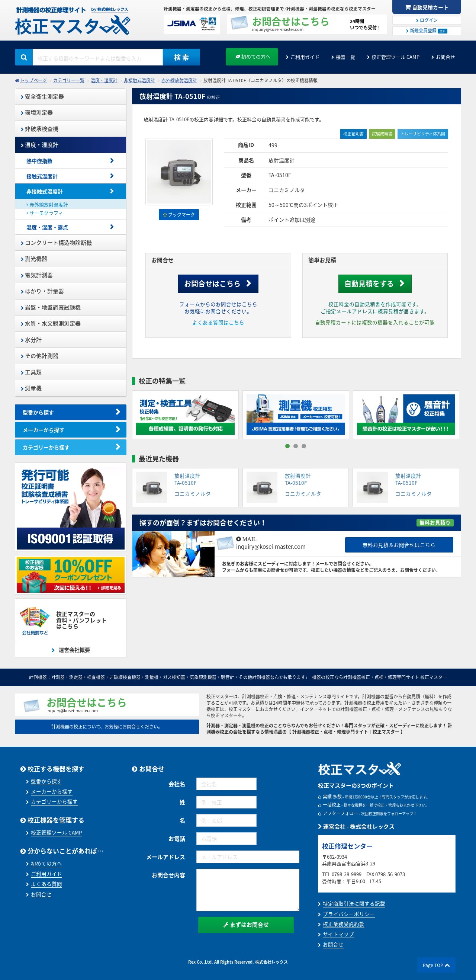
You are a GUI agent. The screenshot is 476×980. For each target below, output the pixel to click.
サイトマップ (338, 934)
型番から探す (38, 412)
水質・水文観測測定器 (51, 323)
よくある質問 (46, 884)
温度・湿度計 (104, 80)
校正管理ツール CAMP (395, 57)
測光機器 (34, 259)
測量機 (31, 388)
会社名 (177, 784)
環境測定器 (37, 112)
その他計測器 (40, 356)
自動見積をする (369, 284)
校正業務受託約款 (344, 924)
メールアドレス (166, 857)
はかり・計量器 (42, 291)
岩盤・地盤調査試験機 (51, 307)
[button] (287, 446)
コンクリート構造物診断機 (56, 243)
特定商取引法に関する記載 (354, 903)
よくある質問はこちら (218, 322)
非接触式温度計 (139, 80)
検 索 (181, 57)
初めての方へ (253, 56)
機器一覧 (345, 57)
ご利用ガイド (305, 57)
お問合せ (446, 57)
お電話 (177, 839)
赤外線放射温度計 (179, 80)
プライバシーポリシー (349, 914)
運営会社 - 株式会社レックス (356, 826)
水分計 (31, 340)
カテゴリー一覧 (69, 80)
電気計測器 (37, 275)
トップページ (33, 80)
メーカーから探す (44, 430)
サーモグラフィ (45, 213)
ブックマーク (179, 215)
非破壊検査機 (40, 129)
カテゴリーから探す (46, 447)
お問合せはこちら (212, 284)
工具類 (31, 372)
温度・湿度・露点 (47, 227)
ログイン (427, 20)
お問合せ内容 (168, 875)
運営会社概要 (74, 650)
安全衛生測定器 (42, 96)
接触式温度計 (42, 176)
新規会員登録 (427, 31)
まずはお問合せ (246, 925)
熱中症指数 (39, 161)
